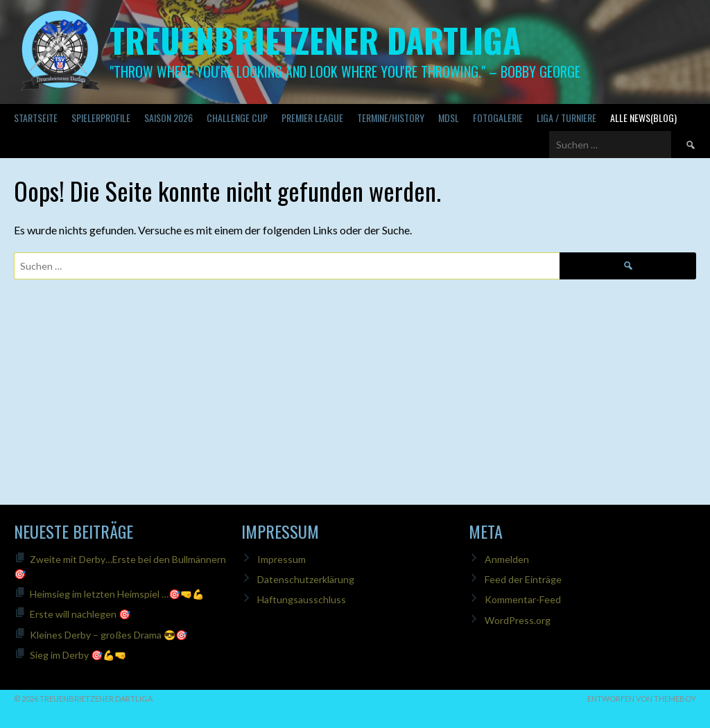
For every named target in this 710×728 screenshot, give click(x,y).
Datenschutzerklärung (306, 579)
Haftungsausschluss (302, 599)
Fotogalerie (498, 118)
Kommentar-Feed (523, 599)
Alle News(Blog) (643, 118)
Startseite (36, 118)
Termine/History (391, 118)
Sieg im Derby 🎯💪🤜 (78, 655)
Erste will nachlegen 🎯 (80, 614)
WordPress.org (518, 620)
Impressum (282, 559)
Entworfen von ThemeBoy (642, 699)
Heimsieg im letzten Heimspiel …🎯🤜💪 (117, 594)
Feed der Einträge (523, 579)
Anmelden (507, 559)
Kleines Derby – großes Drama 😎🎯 (109, 635)
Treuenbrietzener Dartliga (315, 40)
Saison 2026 (168, 118)
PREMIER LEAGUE (312, 118)
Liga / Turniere (566, 118)
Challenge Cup (237, 118)
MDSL (449, 118)
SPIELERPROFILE (101, 118)
